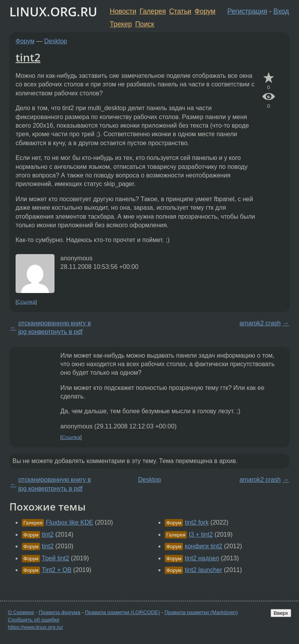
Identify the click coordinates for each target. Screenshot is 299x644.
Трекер (121, 24)
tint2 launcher (204, 570)
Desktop (56, 41)
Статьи (180, 11)
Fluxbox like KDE (70, 522)
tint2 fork (197, 522)
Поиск (145, 24)
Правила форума (60, 612)
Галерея (153, 11)
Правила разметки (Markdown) (201, 612)
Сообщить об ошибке (34, 620)
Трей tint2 (55, 558)
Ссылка (26, 302)
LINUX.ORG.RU (53, 11)
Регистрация (247, 11)
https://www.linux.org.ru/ (35, 627)
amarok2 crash (260, 323)
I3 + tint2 (201, 534)
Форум (205, 11)
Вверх (281, 613)
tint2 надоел (202, 558)
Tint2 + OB (56, 570)
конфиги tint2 (204, 546)
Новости (123, 11)
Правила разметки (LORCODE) (122, 612)
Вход (281, 11)
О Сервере (21, 612)
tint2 (28, 57)
